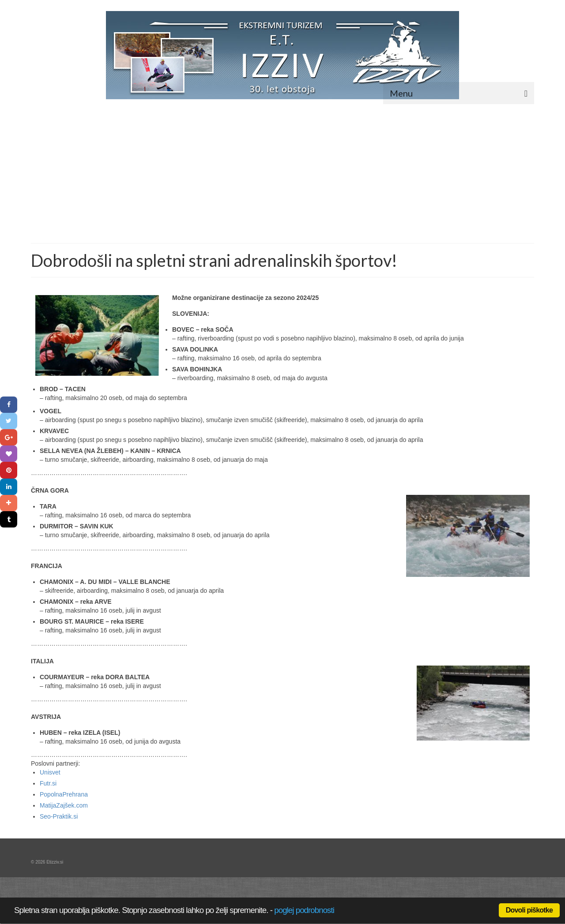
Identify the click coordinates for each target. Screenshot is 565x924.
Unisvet (50, 772)
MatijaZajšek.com (64, 805)
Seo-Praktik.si (59, 816)
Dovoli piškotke (529, 910)
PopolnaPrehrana (64, 794)
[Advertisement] (282, 177)
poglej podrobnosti (304, 910)
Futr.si (48, 783)
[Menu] (459, 93)
